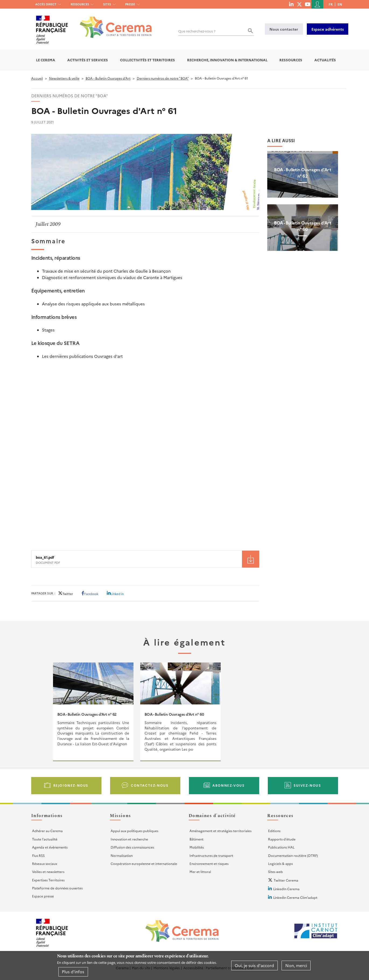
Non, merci (296, 965)
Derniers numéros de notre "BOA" (163, 78)
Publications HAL (281, 847)
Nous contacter (284, 29)
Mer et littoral (200, 872)
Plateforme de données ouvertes (57, 888)
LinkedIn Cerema (286, 889)
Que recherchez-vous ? (197, 31)
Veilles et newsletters (48, 872)
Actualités (325, 60)
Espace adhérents (328, 29)
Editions (274, 831)
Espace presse (43, 896)
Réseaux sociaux (45, 863)
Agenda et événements (50, 847)
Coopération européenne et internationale (144, 863)
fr (331, 4)
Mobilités (197, 847)
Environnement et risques (209, 863)
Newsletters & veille (64, 78)
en (340, 4)
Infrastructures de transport (211, 855)
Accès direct (46, 4)
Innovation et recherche (129, 839)
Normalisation (122, 855)
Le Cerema (46, 60)
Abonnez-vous (228, 785)
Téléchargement (251, 559)
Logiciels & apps (280, 863)
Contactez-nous (150, 785)
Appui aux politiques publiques (134, 831)
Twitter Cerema (286, 880)
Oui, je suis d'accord (254, 965)
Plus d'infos (73, 972)
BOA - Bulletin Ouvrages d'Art (108, 78)
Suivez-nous (307, 785)
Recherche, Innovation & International (227, 60)
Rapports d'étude (282, 839)
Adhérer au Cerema (47, 831)
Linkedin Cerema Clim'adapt (295, 897)
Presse (130, 4)
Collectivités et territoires (147, 60)
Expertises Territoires (48, 880)
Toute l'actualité (45, 839)
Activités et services (88, 60)
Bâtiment (196, 839)
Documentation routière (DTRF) (293, 855)
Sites (107, 4)
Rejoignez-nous (71, 785)
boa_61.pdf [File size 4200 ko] (45, 557)
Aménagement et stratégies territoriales (220, 831)
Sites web (275, 872)
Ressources (80, 4)
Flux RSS (38, 855)
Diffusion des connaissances (132, 847)
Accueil (37, 78)
